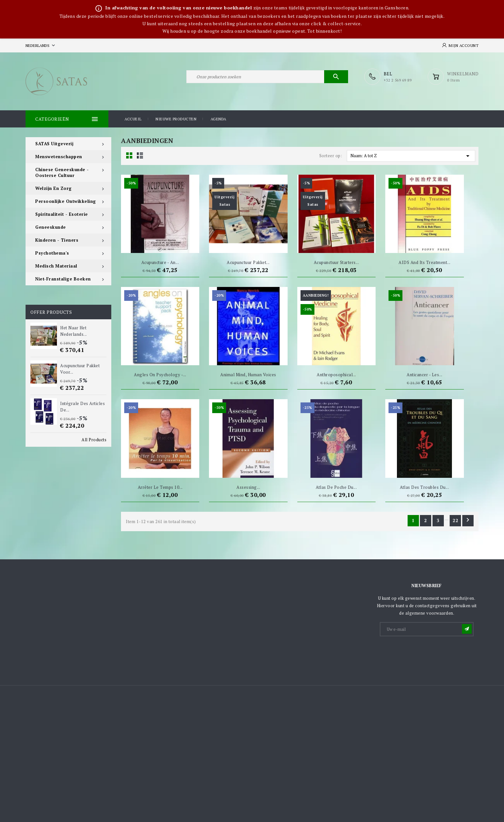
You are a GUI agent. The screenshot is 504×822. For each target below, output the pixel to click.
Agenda (219, 119)
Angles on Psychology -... (160, 375)
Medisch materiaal (56, 266)
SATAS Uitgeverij (54, 144)
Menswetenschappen (59, 157)
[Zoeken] (267, 77)
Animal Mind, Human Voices (248, 375)
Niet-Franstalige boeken (63, 279)
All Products (94, 440)
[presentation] (430, 653)
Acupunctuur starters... (337, 262)
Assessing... (248, 487)
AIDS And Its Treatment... (425, 262)
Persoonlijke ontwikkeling (66, 201)
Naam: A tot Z (411, 156)
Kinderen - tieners (57, 240)
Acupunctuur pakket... (248, 262)
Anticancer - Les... (425, 375)
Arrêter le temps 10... (160, 487)
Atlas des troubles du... (424, 487)
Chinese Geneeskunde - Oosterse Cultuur (62, 172)
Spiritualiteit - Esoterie (62, 214)
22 (455, 521)
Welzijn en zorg (54, 188)
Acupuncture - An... (160, 262)
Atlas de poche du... (336, 487)
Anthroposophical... (336, 375)
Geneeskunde (51, 227)
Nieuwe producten (176, 119)
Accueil (133, 119)
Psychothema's (52, 253)
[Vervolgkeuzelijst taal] (41, 45)
